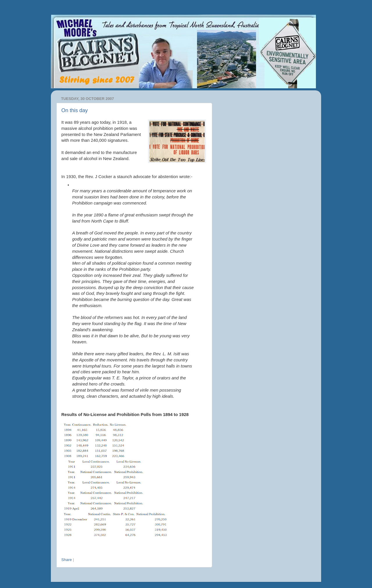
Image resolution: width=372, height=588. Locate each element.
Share (67, 560)
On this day (75, 110)
